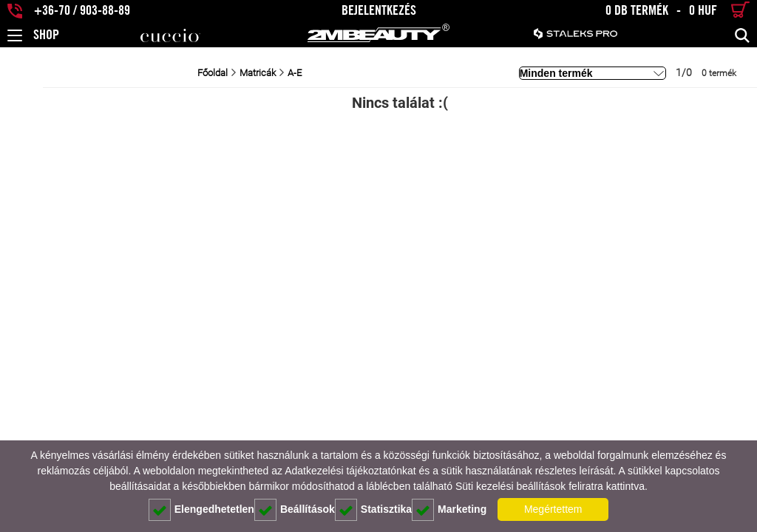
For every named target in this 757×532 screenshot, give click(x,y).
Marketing (449, 510)
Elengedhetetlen (201, 510)
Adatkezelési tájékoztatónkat (350, 471)
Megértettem (553, 509)
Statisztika (373, 510)
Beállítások (295, 510)
